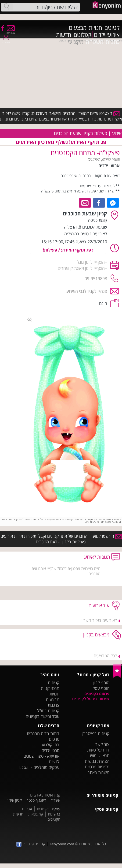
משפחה (95, 42)
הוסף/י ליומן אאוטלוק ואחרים (81, 268)
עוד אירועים (99, 605)
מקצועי (76, 42)
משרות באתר (99, 772)
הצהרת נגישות (97, 761)
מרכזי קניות (50, 688)
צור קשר (102, 744)
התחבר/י (6, 41)
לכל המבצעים (105, 656)
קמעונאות (36, 814)
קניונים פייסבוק (31, 844)
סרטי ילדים (50, 750)
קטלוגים (83, 35)
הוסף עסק (101, 688)
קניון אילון (15, 800)
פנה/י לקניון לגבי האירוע (87, 291)
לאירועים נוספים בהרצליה (86, 234)
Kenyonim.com (62, 844)
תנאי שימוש (100, 755)
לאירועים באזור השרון (99, 620)
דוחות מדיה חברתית (43, 733)
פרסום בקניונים (97, 694)
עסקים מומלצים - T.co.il (39, 767)
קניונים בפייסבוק (96, 733)
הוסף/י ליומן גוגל (91, 262)
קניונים (112, 28)
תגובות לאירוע (97, 557)
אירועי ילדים (107, 35)
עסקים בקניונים (49, 809)
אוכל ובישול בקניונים (43, 716)
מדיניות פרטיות (97, 767)
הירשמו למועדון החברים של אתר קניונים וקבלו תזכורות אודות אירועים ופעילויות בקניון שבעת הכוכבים (61, 539)
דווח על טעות (98, 750)
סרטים (54, 739)
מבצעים (78, 28)
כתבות (113, 42)
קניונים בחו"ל (48, 711)
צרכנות (54, 705)
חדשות (64, 35)
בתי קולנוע (50, 745)
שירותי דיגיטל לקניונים (91, 699)
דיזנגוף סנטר (36, 800)
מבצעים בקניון (96, 635)
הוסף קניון (101, 683)
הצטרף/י (11, 32)
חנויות (95, 28)
